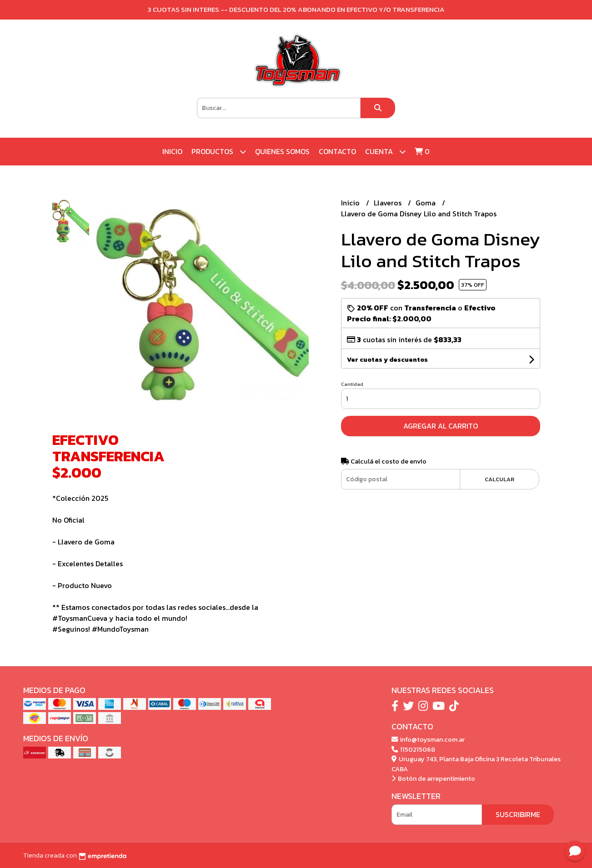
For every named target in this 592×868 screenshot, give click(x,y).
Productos (219, 152)
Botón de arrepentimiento (433, 778)
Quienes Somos (282, 151)
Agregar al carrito (441, 426)
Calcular (499, 479)
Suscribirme (518, 814)
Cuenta (385, 152)
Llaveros (389, 203)
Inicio (172, 151)
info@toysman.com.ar (428, 739)
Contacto (337, 151)
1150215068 (413, 749)
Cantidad (352, 384)
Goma (426, 203)
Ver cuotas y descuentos (387, 360)
